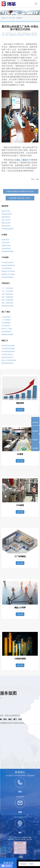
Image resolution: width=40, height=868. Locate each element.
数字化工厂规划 (7, 329)
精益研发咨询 (6, 226)
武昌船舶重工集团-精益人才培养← (20, 198)
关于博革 (12, 18)
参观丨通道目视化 (7, 303)
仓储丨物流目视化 (7, 294)
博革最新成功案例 (7, 229)
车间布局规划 (20, 35)
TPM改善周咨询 (7, 268)
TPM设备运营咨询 (8, 263)
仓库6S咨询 (5, 243)
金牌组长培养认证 (7, 354)
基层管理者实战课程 (8, 346)
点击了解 (20, 410)
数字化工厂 (35, 35)
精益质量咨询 (6, 217)
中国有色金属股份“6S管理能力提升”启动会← (21, 191)
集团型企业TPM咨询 (8, 274)
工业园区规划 (12, 35)
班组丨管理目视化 (7, 300)
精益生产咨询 (6, 211)
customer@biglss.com (20, 817)
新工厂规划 (5, 35)
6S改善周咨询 (6, 248)
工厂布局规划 (6, 320)
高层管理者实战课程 (8, 351)
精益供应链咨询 (7, 214)
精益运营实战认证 (7, 357)
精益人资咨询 (6, 220)
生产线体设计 (28, 35)
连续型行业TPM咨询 (8, 271)
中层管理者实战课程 (8, 349)
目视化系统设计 (7, 332)
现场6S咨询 (5, 240)
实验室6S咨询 (6, 246)
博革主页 (4, 18)
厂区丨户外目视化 (7, 291)
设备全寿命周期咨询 (8, 265)
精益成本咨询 (6, 223)
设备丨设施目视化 (7, 297)
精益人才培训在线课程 (9, 360)
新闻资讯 (20, 18)
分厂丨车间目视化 (7, 288)
